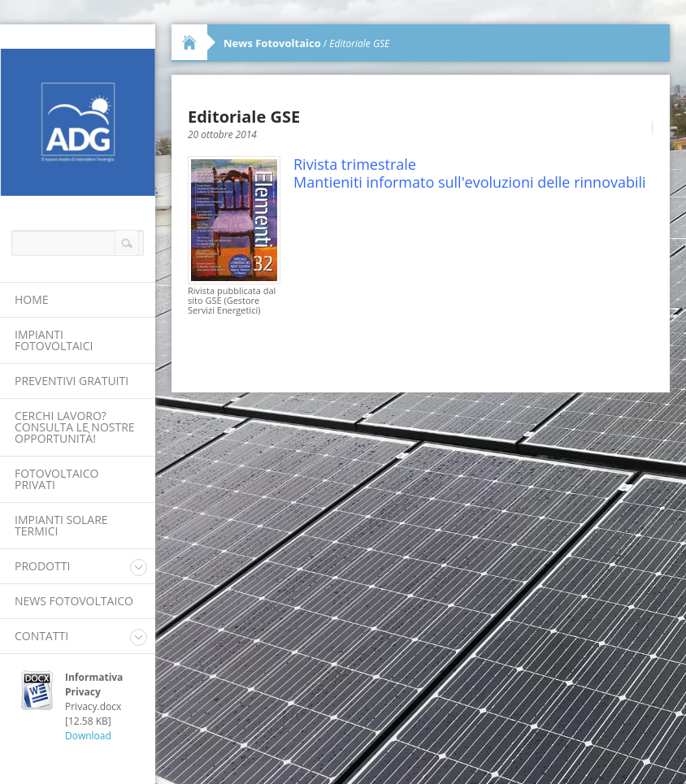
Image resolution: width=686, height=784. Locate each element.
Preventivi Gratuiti (72, 381)
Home (32, 299)
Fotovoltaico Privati (56, 479)
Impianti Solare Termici (61, 525)
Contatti (41, 636)
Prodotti (42, 566)
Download (88, 736)
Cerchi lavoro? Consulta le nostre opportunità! (75, 427)
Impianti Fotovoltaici (54, 340)
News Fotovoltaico (74, 601)
